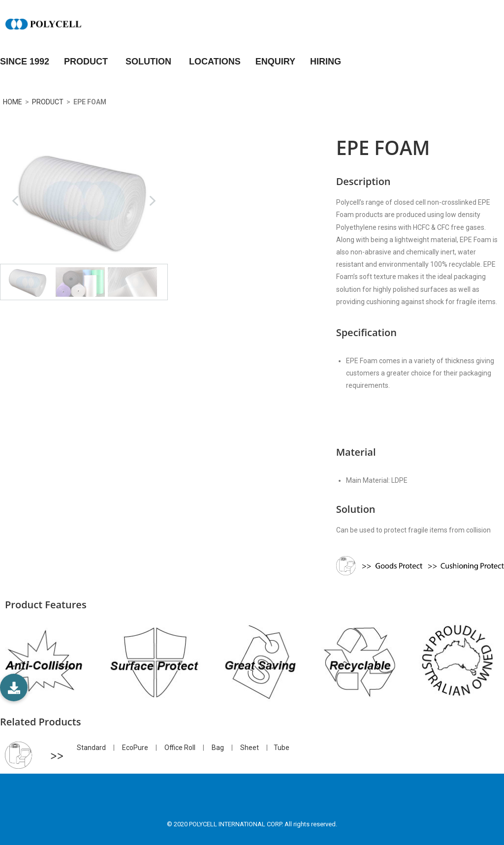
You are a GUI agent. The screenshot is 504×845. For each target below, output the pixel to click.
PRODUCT (87, 62)
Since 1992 (25, 62)
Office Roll (180, 748)
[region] (84, 219)
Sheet (250, 748)
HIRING (326, 62)
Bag (218, 748)
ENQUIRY (275, 62)
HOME (11, 102)
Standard (91, 748)
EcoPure (135, 748)
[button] (15, 201)
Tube (282, 748)
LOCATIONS (215, 62)
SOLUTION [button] (150, 62)
